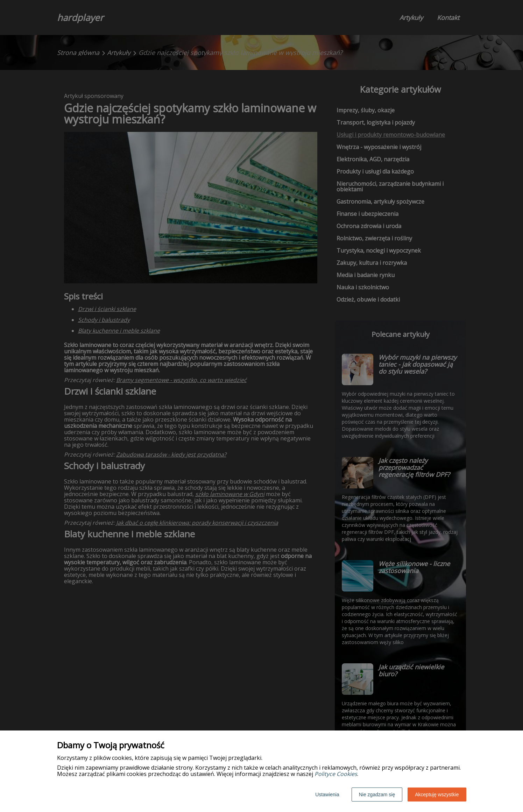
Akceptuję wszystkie (437, 795)
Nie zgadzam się (377, 795)
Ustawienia (327, 795)
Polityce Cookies (336, 774)
